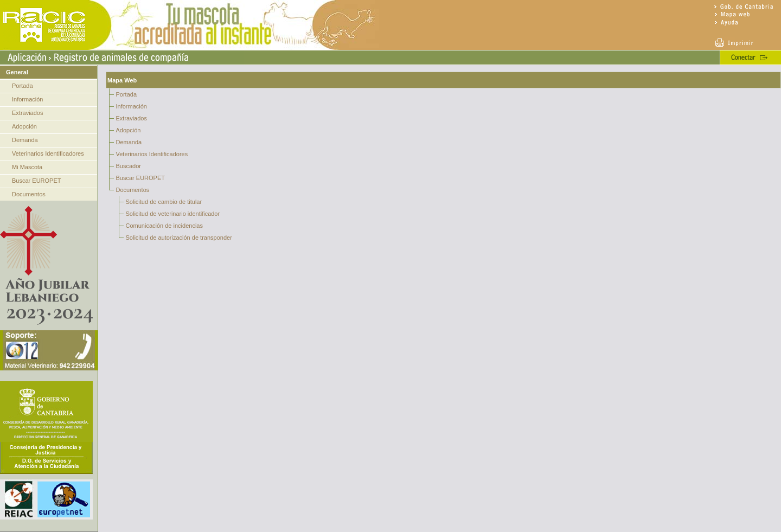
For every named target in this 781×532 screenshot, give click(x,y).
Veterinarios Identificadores (48, 153)
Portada (23, 86)
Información (27, 99)
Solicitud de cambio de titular (164, 202)
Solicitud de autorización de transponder (179, 238)
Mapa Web (122, 80)
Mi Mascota (27, 167)
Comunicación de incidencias (164, 226)
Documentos (29, 194)
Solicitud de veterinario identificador (173, 214)
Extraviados (27, 113)
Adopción (24, 126)
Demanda (25, 140)
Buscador (129, 166)
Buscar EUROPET (36, 181)
